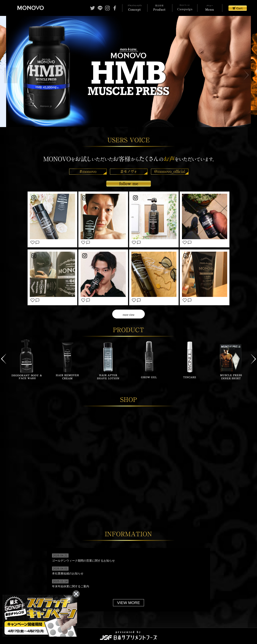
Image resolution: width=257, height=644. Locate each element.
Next (253, 357)
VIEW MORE (128, 600)
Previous (4, 357)
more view (128, 314)
